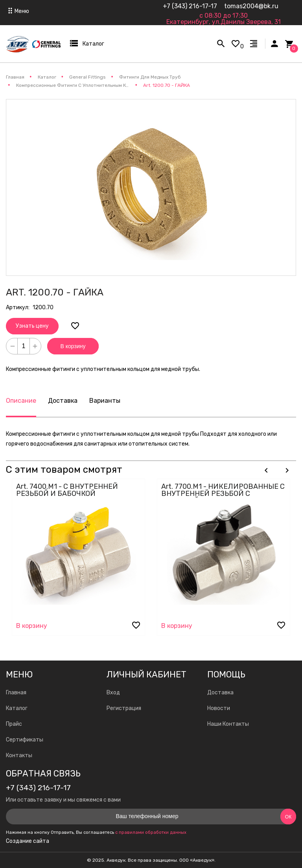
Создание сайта (28, 841)
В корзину (73, 346)
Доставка (63, 401)
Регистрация (124, 708)
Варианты (105, 401)
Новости (219, 708)
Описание (21, 401)
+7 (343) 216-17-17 (190, 6)
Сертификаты (25, 740)
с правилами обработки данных (151, 832)
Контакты (19, 755)
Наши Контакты (228, 724)
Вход (113, 693)
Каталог (17, 708)
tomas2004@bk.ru (251, 6)
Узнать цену (32, 326)
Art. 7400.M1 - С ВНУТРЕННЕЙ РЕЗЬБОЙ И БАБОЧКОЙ (67, 490)
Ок (288, 817)
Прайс (14, 724)
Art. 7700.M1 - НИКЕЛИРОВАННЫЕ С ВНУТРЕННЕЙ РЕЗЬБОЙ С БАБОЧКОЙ (223, 494)
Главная (16, 693)
